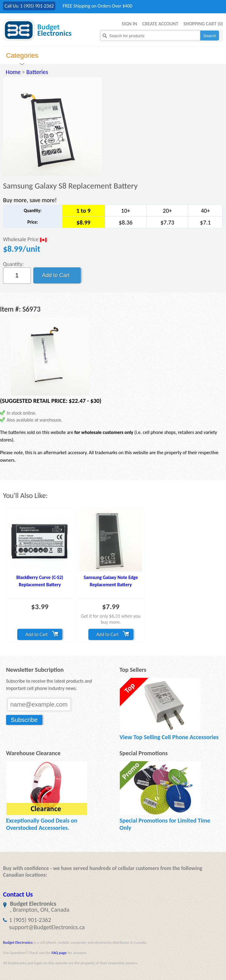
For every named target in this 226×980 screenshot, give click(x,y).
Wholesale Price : (26, 240)
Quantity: (13, 264)
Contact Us (18, 894)
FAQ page (59, 953)
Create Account (160, 24)
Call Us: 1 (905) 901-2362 (29, 6)
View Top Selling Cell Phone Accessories (169, 737)
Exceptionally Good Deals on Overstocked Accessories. (42, 824)
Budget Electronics (18, 942)
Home (13, 72)
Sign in (129, 24)
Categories (22, 55)
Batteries (37, 72)
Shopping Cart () (203, 24)
